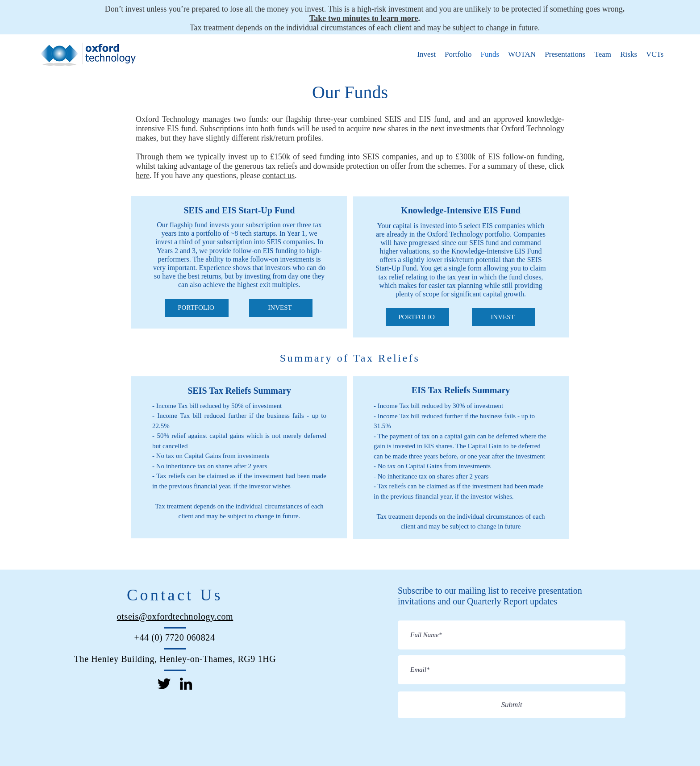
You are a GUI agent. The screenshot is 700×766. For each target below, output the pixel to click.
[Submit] (512, 705)
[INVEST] (281, 308)
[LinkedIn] (186, 684)
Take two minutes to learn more (364, 18)
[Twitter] (164, 684)
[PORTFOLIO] (197, 308)
